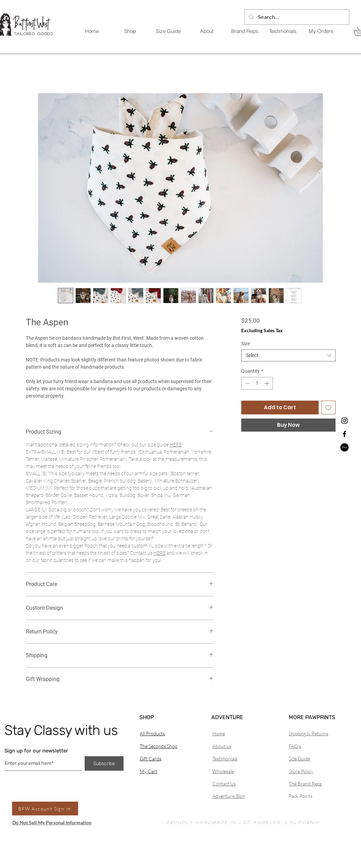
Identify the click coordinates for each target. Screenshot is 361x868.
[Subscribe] (104, 763)
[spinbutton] (257, 383)
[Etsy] (344, 447)
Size (246, 344)
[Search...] (296, 17)
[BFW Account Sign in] (45, 809)
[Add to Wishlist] (328, 408)
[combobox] (288, 355)
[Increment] (268, 383)
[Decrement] (247, 383)
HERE (176, 445)
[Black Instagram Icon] (344, 421)
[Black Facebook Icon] (344, 434)
